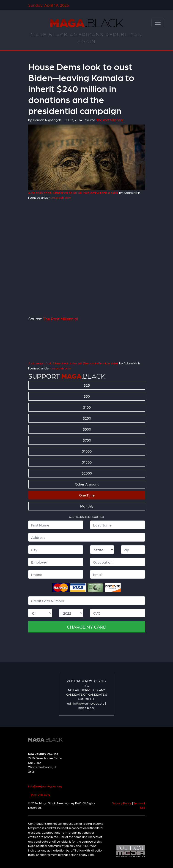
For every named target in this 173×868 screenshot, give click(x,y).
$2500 (87, 473)
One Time (87, 495)
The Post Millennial (60, 319)
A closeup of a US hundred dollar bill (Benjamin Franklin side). (73, 193)
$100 (87, 407)
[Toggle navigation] (158, 23)
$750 (87, 440)
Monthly (87, 506)
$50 (87, 396)
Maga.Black (87, 23)
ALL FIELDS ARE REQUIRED (86, 517)
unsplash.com (61, 197)
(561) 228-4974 (41, 795)
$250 (87, 418)
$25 (87, 385)
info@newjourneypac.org (45, 786)
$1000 (87, 451)
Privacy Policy (122, 803)
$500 (87, 429)
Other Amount (87, 484)
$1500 (87, 462)
